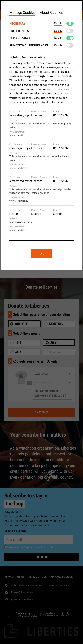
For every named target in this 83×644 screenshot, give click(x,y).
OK (42, 254)
